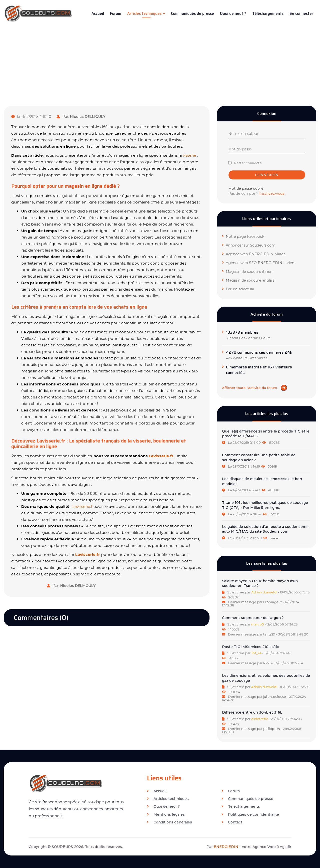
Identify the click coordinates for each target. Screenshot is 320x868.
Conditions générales (169, 822)
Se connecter (301, 14)
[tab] (267, 437)
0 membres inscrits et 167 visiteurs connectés (259, 370)
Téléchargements (268, 14)
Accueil (98, 14)
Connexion (267, 175)
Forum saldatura (238, 289)
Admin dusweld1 (264, 592)
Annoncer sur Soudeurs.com (249, 245)
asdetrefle (260, 719)
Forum (116, 14)
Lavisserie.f (82, 506)
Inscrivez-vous (272, 193)
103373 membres (242, 332)
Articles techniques (146, 14)
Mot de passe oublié (246, 188)
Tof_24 (256, 653)
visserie (189, 155)
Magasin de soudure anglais (248, 280)
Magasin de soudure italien (247, 272)
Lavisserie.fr (161, 456)
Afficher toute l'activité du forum (254, 388)
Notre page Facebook (243, 237)
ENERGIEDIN (226, 847)
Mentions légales (166, 814)
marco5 (257, 624)
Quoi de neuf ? (233, 14)
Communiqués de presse (192, 14)
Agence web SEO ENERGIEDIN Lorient (259, 263)
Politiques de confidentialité (250, 814)
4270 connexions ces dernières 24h (259, 352)
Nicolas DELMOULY (88, 117)
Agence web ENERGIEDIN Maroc (254, 254)
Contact (232, 822)
